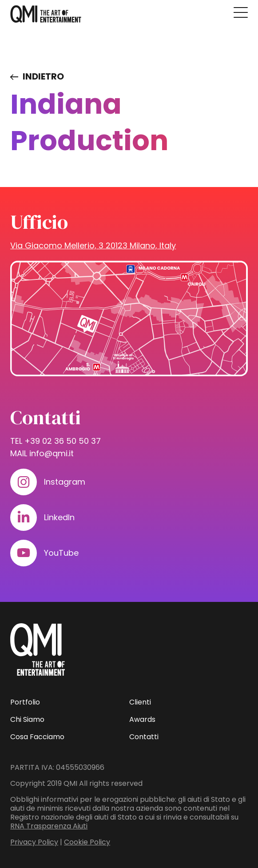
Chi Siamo (27, 719)
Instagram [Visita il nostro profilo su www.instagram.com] (65, 482)
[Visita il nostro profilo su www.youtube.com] (24, 553)
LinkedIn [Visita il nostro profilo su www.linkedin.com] (59, 517)
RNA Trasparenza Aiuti (49, 826)
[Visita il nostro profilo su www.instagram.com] (24, 482)
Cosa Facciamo (37, 737)
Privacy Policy (34, 842)
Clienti (140, 702)
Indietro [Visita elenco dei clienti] (43, 76)
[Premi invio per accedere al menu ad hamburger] (241, 12)
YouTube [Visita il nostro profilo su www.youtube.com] (61, 553)
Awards (142, 719)
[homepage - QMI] (46, 14)
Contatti (144, 737)
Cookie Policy (87, 842)
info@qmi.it (52, 453)
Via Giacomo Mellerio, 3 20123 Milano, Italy (93, 245)
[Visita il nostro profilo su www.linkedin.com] (24, 518)
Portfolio (25, 702)
